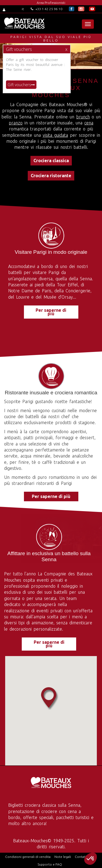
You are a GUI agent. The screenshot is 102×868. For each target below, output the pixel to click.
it (23, 9)
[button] (91, 859)
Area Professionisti (51, 3)
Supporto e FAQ (50, 864)
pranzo (16, 123)
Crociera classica (51, 161)
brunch (83, 117)
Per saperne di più (51, 312)
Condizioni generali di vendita (28, 857)
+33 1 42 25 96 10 (47, 9)
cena (89, 123)
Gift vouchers (21, 85)
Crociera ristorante (51, 176)
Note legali (63, 857)
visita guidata (55, 135)
